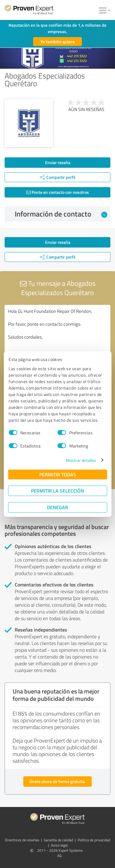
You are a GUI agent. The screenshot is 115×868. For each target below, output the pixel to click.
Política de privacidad (94, 840)
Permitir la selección (57, 491)
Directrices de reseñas (22, 840)
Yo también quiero (58, 42)
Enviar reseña (58, 162)
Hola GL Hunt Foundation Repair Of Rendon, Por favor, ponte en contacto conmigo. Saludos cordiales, (57, 339)
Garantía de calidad (58, 840)
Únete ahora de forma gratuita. (57, 781)
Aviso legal (59, 845)
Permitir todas (58, 474)
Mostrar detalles (81, 460)
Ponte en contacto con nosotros (58, 192)
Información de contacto (61, 214)
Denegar (57, 507)
